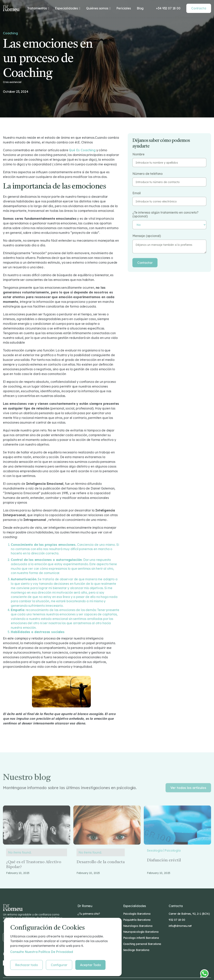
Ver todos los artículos (188, 796)
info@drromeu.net (180, 926)
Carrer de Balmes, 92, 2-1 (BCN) (189, 914)
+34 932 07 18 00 (168, 8)
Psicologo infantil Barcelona (141, 938)
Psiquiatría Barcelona (137, 920)
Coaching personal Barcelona (142, 944)
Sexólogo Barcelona (136, 950)
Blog (140, 8)
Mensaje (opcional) (147, 236)
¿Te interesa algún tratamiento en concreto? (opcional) (165, 214)
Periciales (123, 8)
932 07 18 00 (177, 920)
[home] (11, 8)
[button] (38, 8)
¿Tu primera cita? (89, 914)
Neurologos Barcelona (138, 926)
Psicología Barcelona (137, 914)
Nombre (138, 154)
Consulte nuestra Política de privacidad (42, 952)
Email (137, 193)
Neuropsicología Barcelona (141, 932)
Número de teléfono (148, 174)
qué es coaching (82, 150)
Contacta (199, 8)
